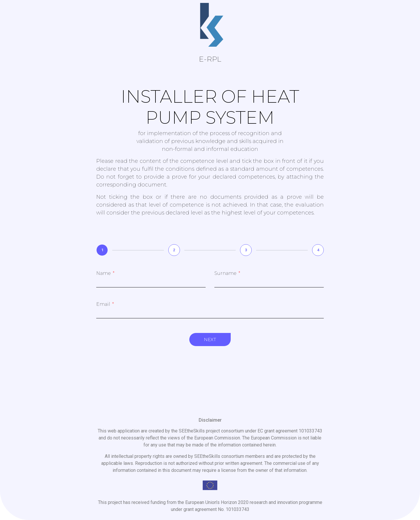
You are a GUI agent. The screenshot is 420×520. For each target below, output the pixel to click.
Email (104, 304)
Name (104, 273)
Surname (226, 273)
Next (210, 340)
